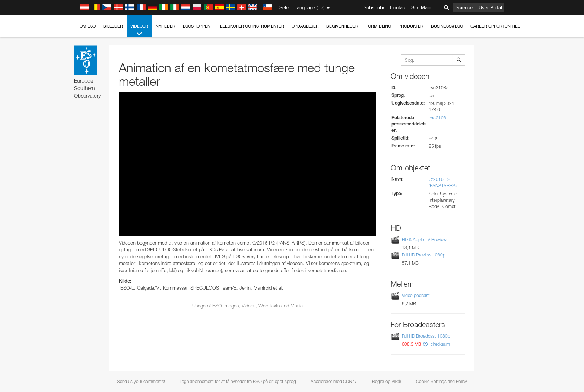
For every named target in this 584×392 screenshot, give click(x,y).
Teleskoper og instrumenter (251, 26)
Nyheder (166, 26)
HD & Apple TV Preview (424, 240)
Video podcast (416, 295)
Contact (398, 7)
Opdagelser (305, 26)
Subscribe (374, 7)
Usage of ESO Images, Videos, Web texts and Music (247, 306)
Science (464, 7)
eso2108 (437, 118)
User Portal (490, 7)
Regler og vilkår (387, 381)
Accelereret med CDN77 (334, 381)
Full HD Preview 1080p (424, 255)
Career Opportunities (495, 26)
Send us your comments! (141, 381)
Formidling (378, 26)
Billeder (113, 26)
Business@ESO (447, 26)
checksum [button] (440, 344)
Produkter (411, 26)
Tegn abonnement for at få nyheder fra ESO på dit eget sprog (238, 381)
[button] (425, 344)
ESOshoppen (197, 26)
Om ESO (88, 26)
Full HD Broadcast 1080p (426, 336)
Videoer (139, 30)
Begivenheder (342, 26)
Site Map (421, 7)
